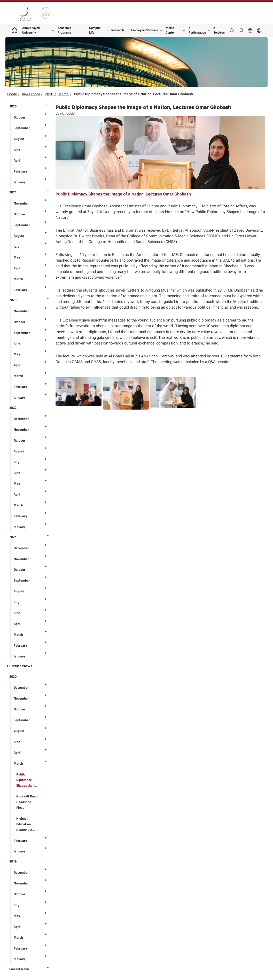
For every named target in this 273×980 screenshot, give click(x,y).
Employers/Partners (145, 30)
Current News (19, 666)
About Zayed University (31, 30)
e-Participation (197, 30)
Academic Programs (64, 30)
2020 (49, 94)
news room (31, 94)
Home (12, 94)
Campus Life (95, 30)
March (64, 94)
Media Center (170, 30)
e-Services (219, 30)
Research (118, 30)
